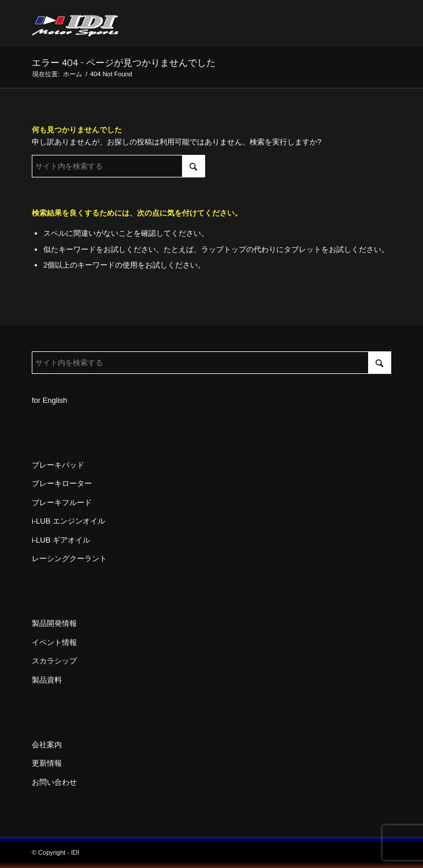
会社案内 (47, 745)
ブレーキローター (62, 483)
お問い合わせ (54, 782)
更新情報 (47, 763)
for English (49, 400)
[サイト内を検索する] (118, 166)
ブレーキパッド (58, 465)
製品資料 (47, 680)
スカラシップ (54, 661)
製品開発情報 (54, 623)
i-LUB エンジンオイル (68, 521)
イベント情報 (54, 642)
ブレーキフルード (62, 502)
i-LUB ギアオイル (61, 540)
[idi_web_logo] (176, 23)
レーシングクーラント (69, 559)
